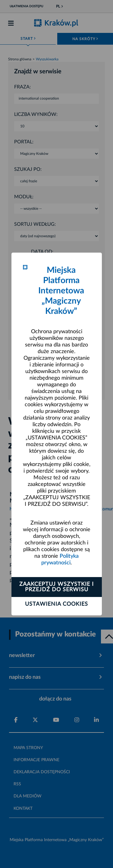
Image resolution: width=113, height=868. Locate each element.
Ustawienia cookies (56, 604)
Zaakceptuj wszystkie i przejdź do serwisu (56, 587)
